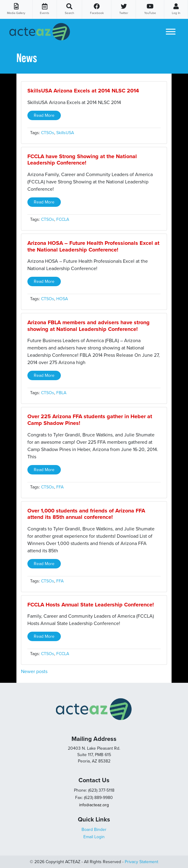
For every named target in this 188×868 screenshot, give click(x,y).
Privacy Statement (141, 862)
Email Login (94, 837)
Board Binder (94, 830)
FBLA (61, 393)
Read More (44, 115)
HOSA (62, 299)
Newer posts (34, 672)
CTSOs (48, 133)
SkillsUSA (65, 133)
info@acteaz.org (94, 805)
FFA (60, 487)
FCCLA (63, 219)
